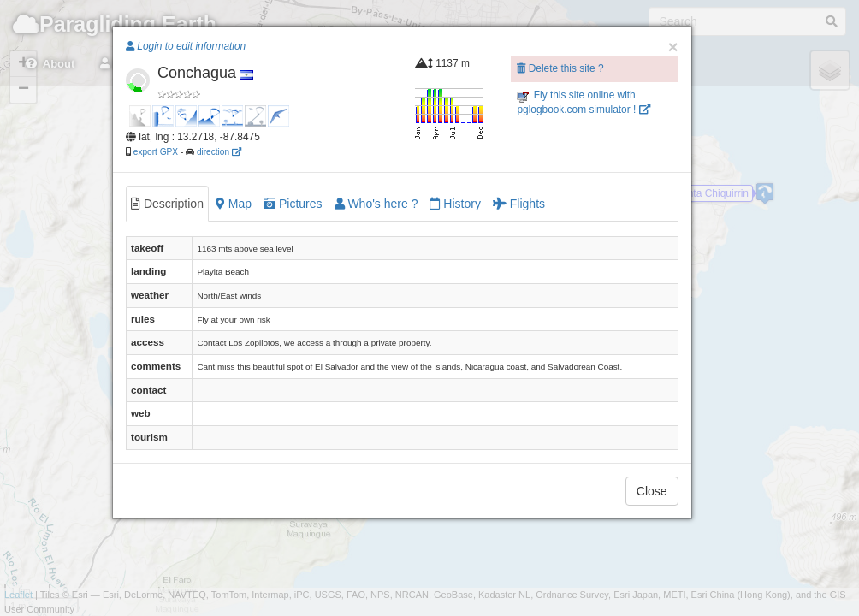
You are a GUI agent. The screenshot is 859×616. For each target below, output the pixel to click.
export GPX (156, 152)
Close (652, 491)
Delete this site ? (560, 68)
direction (219, 152)
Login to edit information (186, 46)
